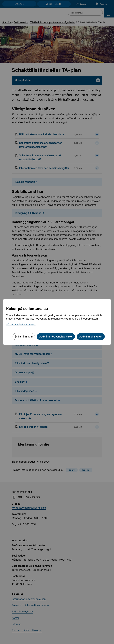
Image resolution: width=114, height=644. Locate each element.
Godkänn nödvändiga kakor (56, 337)
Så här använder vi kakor (21, 324)
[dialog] (57, 322)
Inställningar (24, 337)
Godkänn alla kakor (91, 337)
